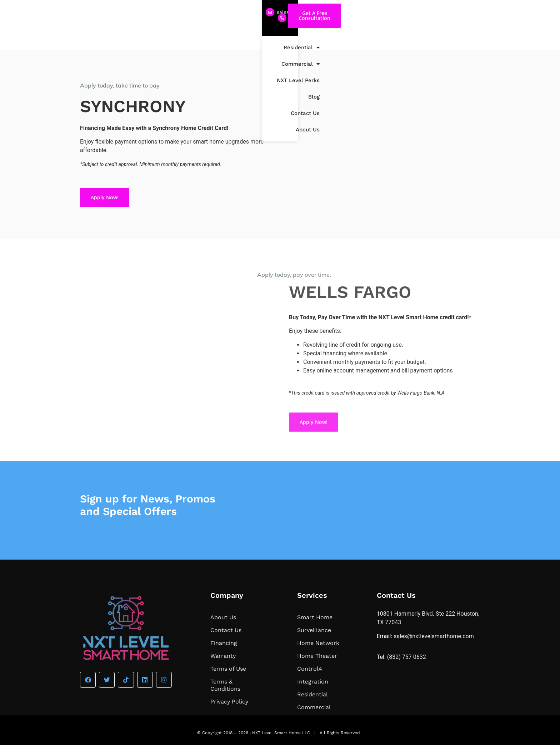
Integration (313, 693)
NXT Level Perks (365, 44)
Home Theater (317, 667)
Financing (224, 654)
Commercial (316, 44)
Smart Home (315, 628)
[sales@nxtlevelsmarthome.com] (84, 12)
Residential (269, 44)
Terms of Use (228, 680)
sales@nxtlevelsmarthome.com (129, 12)
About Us (467, 44)
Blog (402, 44)
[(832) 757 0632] (178, 12)
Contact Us (431, 44)
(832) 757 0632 (203, 11)
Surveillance (314, 641)
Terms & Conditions (225, 696)
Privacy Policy (229, 713)
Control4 (310, 680)
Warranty (223, 667)
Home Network (318, 654)
